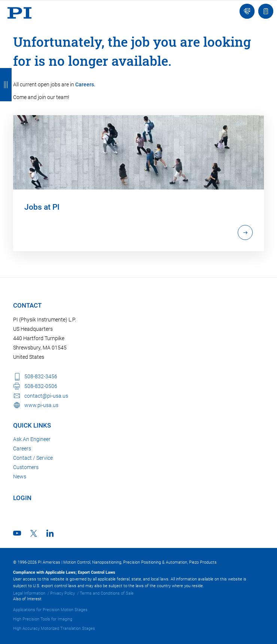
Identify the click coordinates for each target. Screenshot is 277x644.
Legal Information (29, 593)
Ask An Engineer (32, 439)
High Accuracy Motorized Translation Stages (54, 628)
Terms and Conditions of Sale (107, 593)
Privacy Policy (63, 593)
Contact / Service (33, 458)
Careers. (85, 84)
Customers (26, 467)
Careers (22, 449)
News (20, 477)
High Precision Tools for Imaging (43, 619)
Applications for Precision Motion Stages (50, 610)
